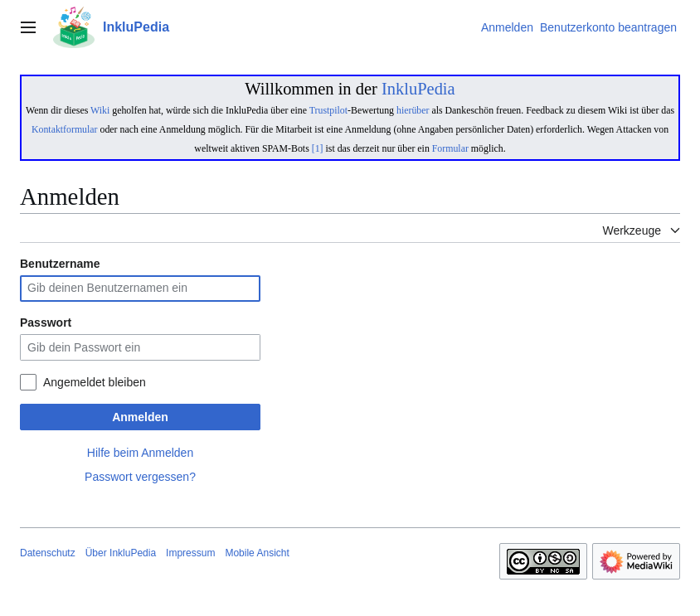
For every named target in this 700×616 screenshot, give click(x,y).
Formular (450, 148)
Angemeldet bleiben (95, 382)
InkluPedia (418, 89)
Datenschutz (48, 553)
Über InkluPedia (121, 553)
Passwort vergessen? (140, 477)
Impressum (190, 553)
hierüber (413, 110)
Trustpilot (328, 110)
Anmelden (140, 417)
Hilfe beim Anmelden (140, 453)
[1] (318, 148)
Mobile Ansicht (257, 553)
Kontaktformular (65, 129)
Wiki (100, 110)
